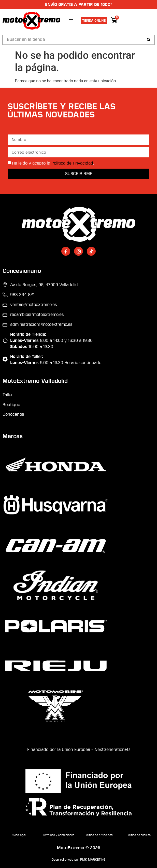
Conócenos (13, 414)
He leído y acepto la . (53, 163)
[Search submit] (149, 40)
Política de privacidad (99, 835)
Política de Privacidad (72, 163)
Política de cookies (139, 835)
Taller (8, 395)
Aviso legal (19, 835)
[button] (71, 21)
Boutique (11, 405)
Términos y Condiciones (59, 835)
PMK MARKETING (93, 860)
